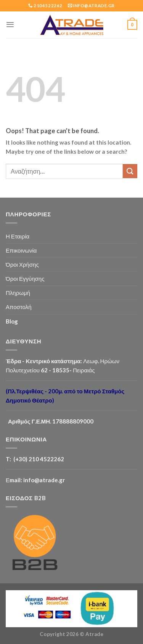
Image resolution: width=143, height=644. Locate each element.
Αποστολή (19, 307)
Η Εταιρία (18, 236)
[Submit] (130, 171)
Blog (12, 321)
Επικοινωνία (21, 250)
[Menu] (10, 25)
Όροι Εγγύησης (25, 279)
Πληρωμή (18, 293)
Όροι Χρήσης (22, 264)
